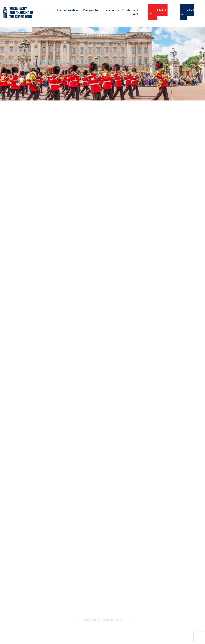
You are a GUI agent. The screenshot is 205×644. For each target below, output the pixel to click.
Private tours (130, 11)
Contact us (187, 13)
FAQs (135, 15)
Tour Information (67, 11)
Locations (111, 11)
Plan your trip (91, 11)
